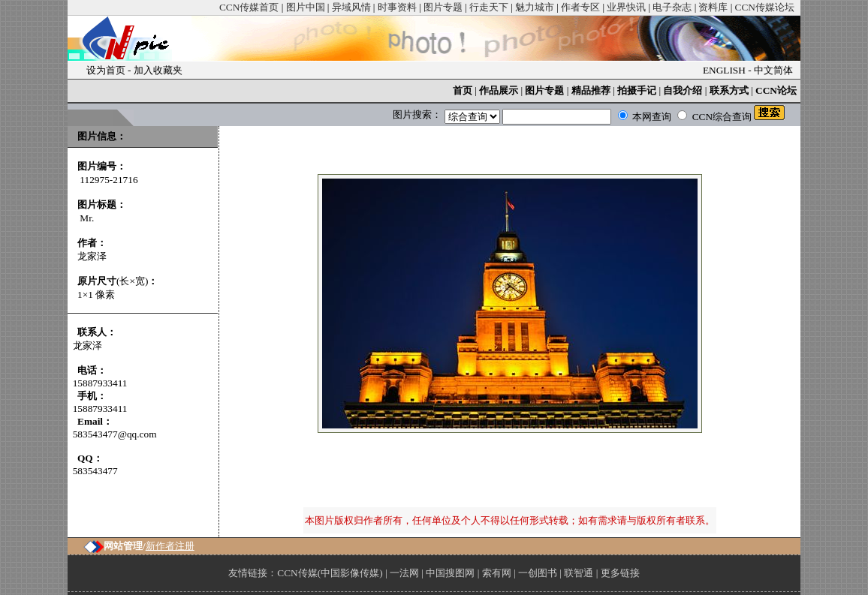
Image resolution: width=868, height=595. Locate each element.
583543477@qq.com (115, 434)
